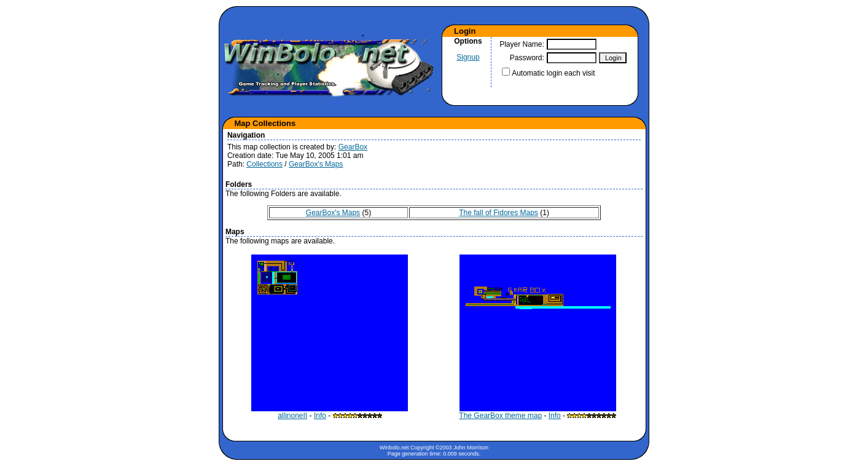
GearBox (353, 147)
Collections (264, 164)
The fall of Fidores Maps (499, 213)
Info (320, 416)
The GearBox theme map (538, 412)
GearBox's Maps (316, 164)
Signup (468, 57)
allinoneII (330, 412)
